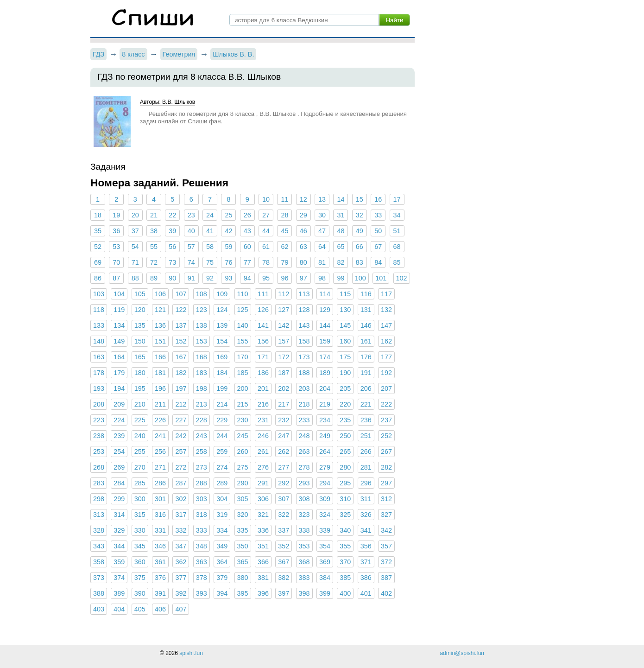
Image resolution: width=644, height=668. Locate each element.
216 (263, 404)
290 (243, 483)
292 (284, 483)
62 (284, 247)
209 (119, 404)
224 (119, 420)
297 (386, 483)
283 (99, 483)
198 (202, 388)
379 (222, 578)
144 (325, 325)
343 (99, 546)
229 (222, 420)
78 (266, 262)
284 (119, 483)
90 (172, 278)
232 (284, 420)
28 (284, 215)
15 (360, 199)
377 (181, 578)
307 (284, 499)
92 (210, 278)
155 (243, 341)
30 (322, 215)
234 (325, 420)
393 (202, 593)
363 (202, 562)
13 (322, 199)
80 (303, 262)
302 (181, 499)
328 (99, 530)
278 (304, 467)
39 (172, 231)
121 (160, 310)
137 (181, 325)
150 (140, 341)
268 (99, 467)
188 (304, 373)
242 (181, 436)
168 (202, 357)
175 (345, 357)
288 (202, 483)
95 (266, 278)
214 (222, 404)
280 (345, 467)
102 (402, 278)
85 (397, 262)
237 (386, 420)
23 (191, 215)
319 (222, 515)
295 (345, 483)
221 (366, 404)
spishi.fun (191, 653)
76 (228, 262)
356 (366, 546)
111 (263, 294)
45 (284, 231)
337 (284, 530)
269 (119, 467)
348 (202, 546)
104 (119, 294)
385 (345, 578)
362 (181, 562)
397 (284, 593)
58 (210, 247)
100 (360, 278)
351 (263, 546)
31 (341, 215)
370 (345, 562)
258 (202, 452)
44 (266, 231)
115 (345, 294)
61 (266, 247)
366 (263, 562)
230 (243, 420)
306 (263, 499)
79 (284, 262)
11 (284, 199)
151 (160, 341)
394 (222, 593)
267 (386, 452)
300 (140, 499)
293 (304, 483)
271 (160, 467)
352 (284, 546)
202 (284, 388)
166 (160, 357)
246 (263, 436)
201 (263, 388)
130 (345, 310)
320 (243, 515)
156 (263, 341)
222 (386, 404)
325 (345, 515)
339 (325, 530)
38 (154, 231)
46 (303, 231)
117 (386, 294)
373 (99, 578)
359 (119, 562)
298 (99, 499)
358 (99, 562)
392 (181, 593)
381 (263, 578)
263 (304, 452)
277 (284, 467)
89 (154, 278)
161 (366, 341)
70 (116, 262)
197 (181, 388)
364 (222, 562)
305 (243, 499)
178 (99, 373)
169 (222, 357)
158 (304, 341)
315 (140, 515)
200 (243, 388)
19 (116, 215)
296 (366, 483)
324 (325, 515)
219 (325, 404)
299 (119, 499)
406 (160, 609)
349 (222, 546)
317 (181, 515)
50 (378, 231)
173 (304, 357)
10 (266, 199)
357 (386, 546)
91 (191, 278)
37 (135, 231)
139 (222, 325)
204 (325, 388)
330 (140, 530)
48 (341, 231)
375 (140, 578)
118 (99, 310)
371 (366, 562)
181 (160, 373)
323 (304, 515)
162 (386, 341)
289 (222, 483)
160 (345, 341)
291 (263, 483)
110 (243, 294)
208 (99, 404)
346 (160, 546)
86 (98, 278)
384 (325, 578)
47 (322, 231)
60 (247, 247)
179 (119, 373)
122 (181, 310)
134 (119, 325)
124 (222, 310)
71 (135, 262)
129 (325, 310)
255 (140, 452)
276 (263, 467)
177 (386, 357)
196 (160, 388)
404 (119, 609)
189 (325, 373)
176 (366, 357)
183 (202, 373)
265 (345, 452)
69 (98, 262)
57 (191, 247)
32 (360, 215)
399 (325, 593)
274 (222, 467)
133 (99, 325)
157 (284, 341)
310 (345, 499)
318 (202, 515)
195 (140, 388)
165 (140, 357)
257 (181, 452)
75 (210, 262)
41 (210, 231)
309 (325, 499)
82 (341, 262)
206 (366, 388)
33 (378, 215)
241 (160, 436)
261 (263, 452)
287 (181, 483)
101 (381, 278)
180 (140, 373)
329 (119, 530)
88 (135, 278)
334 (222, 530)
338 (304, 530)
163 (99, 357)
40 (191, 231)
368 (304, 562)
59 (228, 247)
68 (397, 247)
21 (154, 215)
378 (202, 578)
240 (140, 436)
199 (222, 388)
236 (366, 420)
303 (202, 499)
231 (263, 420)
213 (202, 404)
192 (386, 373)
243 (202, 436)
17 (397, 199)
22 (172, 215)
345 (140, 546)
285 (140, 483)
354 (325, 546)
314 (119, 515)
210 (140, 404)
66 (360, 247)
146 (366, 325)
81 (322, 262)
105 (140, 294)
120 (140, 310)
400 (345, 593)
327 (386, 515)
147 (386, 325)
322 (284, 515)
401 (366, 593)
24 (210, 215)
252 (386, 436)
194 (119, 388)
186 (263, 373)
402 (386, 593)
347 (181, 546)
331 (160, 530)
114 (325, 294)
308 (304, 499)
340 (345, 530)
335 (243, 530)
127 (284, 310)
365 (243, 562)
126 (263, 310)
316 (160, 515)
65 (341, 247)
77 (247, 262)
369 (325, 562)
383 (304, 578)
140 (243, 325)
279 (325, 467)
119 (119, 310)
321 (263, 515)
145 (345, 325)
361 (160, 562)
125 (243, 310)
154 (222, 341)
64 (322, 247)
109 (222, 294)
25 (228, 215)
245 (243, 436)
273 (202, 467)
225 (140, 420)
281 (366, 467)
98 (322, 278)
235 (345, 420)
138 (202, 325)
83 (360, 262)
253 (99, 452)
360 (140, 562)
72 (154, 262)
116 (366, 294)
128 (304, 310)
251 (366, 436)
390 (140, 593)
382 (284, 578)
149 (119, 341)
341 (366, 530)
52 (98, 247)
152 (181, 341)
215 (243, 404)
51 (397, 231)
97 (303, 278)
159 (325, 341)
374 (119, 578)
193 (99, 388)
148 (99, 341)
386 (366, 578)
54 (135, 247)
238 (99, 436)
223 (99, 420)
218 (304, 404)
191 (366, 373)
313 (99, 515)
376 (160, 578)
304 (222, 499)
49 (360, 231)
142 (284, 325)
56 (172, 247)
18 (98, 215)
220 (345, 404)
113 (304, 294)
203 (304, 388)
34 (397, 215)
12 (303, 199)
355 (345, 546)
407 (181, 609)
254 (119, 452)
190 (345, 373)
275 (243, 467)
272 (181, 467)
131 (366, 310)
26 (247, 215)
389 (119, 593)
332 (181, 530)
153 (202, 341)
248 (304, 436)
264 (325, 452)
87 (116, 278)
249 (325, 436)
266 (366, 452)
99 (341, 278)
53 (116, 247)
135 (140, 325)
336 (263, 530)
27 (266, 215)
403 (99, 609)
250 (345, 436)
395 (243, 593)
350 (243, 546)
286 (160, 483)
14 (341, 199)
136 (160, 325)
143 (304, 325)
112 (284, 294)
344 (119, 546)
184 (222, 373)
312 (386, 499)
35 (98, 231)
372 (386, 562)
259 (222, 452)
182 (181, 373)
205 (345, 388)
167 (181, 357)
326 (366, 515)
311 (366, 499)
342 (386, 530)
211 (160, 404)
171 (263, 357)
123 (202, 310)
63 (303, 247)
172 (284, 357)
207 (386, 388)
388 (99, 593)
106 (160, 294)
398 (304, 593)
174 (325, 357)
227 (181, 420)
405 (140, 609)
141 (263, 325)
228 (202, 420)
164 (119, 357)
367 (284, 562)
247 (284, 436)
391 (160, 593)
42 (228, 231)
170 (243, 357)
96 (284, 278)
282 (386, 467)
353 (304, 546)
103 (99, 294)
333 (202, 530)
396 (263, 593)
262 (284, 452)
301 (160, 499)
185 (243, 373)
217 (284, 404)
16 (378, 199)
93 (228, 278)
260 (243, 452)
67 (378, 247)
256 (160, 452)
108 (202, 294)
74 (191, 262)
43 (247, 231)
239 (119, 436)
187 (284, 373)
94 (247, 278)
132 (386, 310)
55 (154, 247)
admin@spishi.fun (462, 653)
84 (378, 262)
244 (222, 436)
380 (243, 578)
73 (172, 262)
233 (304, 420)
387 (386, 578)
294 (325, 483)
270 (140, 467)
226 (160, 420)
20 (135, 215)
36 (116, 231)
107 (181, 294)
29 (303, 215)
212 (181, 404)
